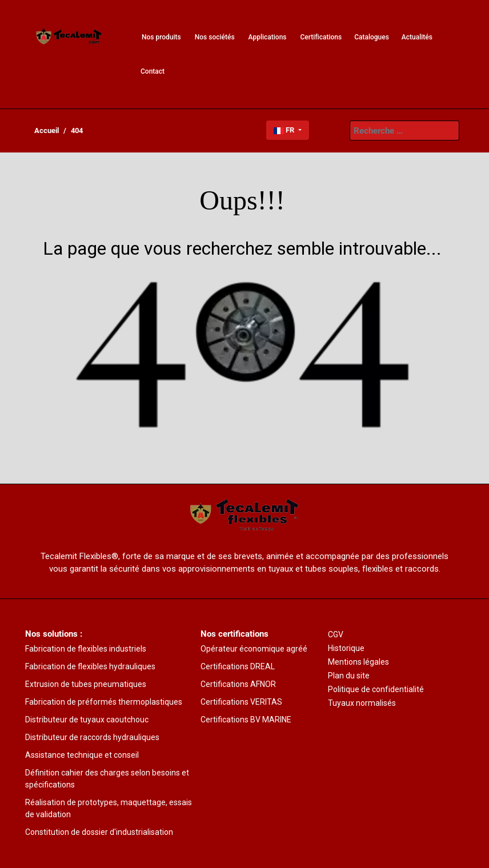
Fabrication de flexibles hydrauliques (90, 666)
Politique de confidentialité (376, 689)
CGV (336, 634)
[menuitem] (69, 37)
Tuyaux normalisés (362, 703)
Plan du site (349, 676)
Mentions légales (358, 662)
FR (285, 130)
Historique (346, 648)
